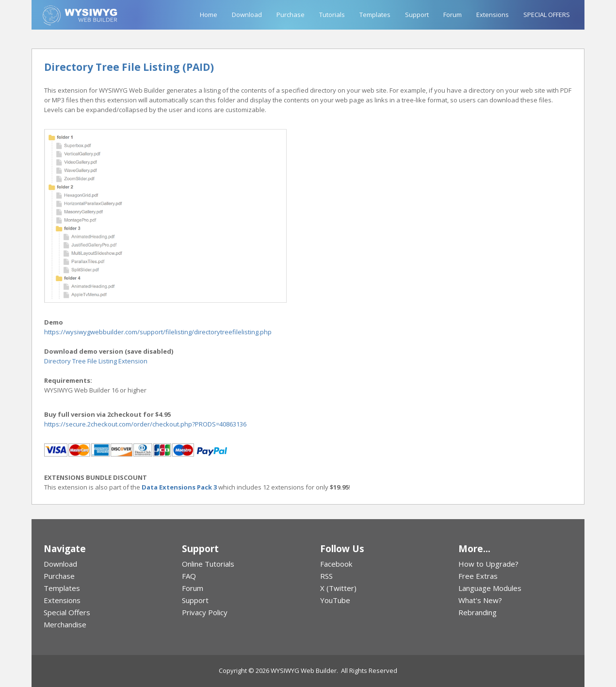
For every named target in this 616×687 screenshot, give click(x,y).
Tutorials (332, 15)
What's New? (480, 600)
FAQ (189, 576)
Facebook (336, 564)
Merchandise (65, 624)
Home (209, 15)
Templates (375, 15)
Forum (453, 15)
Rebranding (478, 612)
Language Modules (490, 588)
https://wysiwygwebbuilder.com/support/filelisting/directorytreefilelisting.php (158, 332)
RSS (326, 576)
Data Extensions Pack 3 (179, 487)
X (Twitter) (338, 588)
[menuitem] (101, 564)
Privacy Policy (205, 612)
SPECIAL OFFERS (547, 15)
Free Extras (478, 576)
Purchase (291, 15)
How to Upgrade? (488, 564)
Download (247, 15)
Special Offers (67, 612)
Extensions (493, 15)
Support (417, 15)
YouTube (335, 600)
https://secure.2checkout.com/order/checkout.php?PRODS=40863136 (145, 424)
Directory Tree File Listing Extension (96, 361)
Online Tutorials (208, 564)
